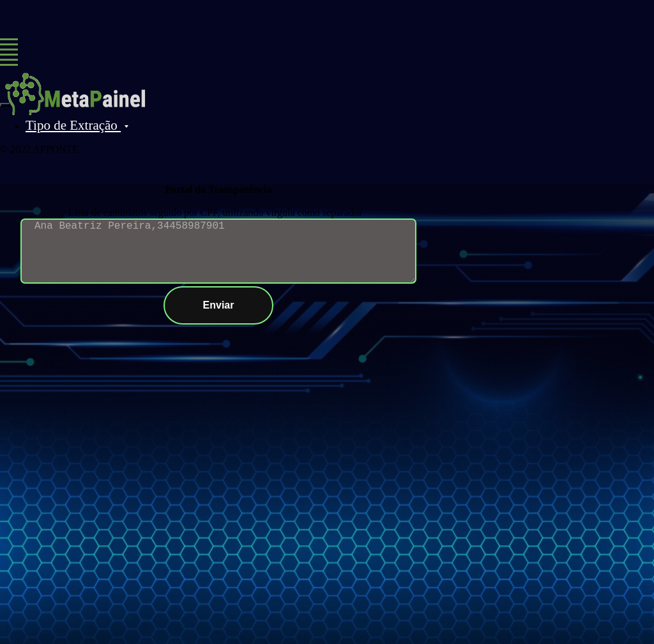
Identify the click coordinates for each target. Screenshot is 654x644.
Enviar (239, 305)
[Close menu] (5, 105)
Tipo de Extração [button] (73, 125)
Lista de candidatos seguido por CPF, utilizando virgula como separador (216, 212)
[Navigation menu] (9, 45)
